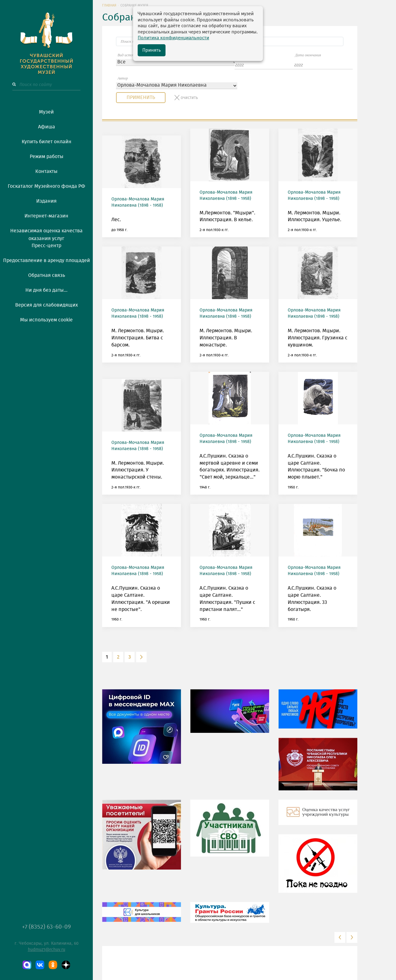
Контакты (46, 171)
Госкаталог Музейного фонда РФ (46, 186)
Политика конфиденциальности (173, 38)
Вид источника (129, 55)
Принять (152, 50)
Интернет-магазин (46, 216)
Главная (109, 5)
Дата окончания (308, 55)
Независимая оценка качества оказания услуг (46, 234)
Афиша (47, 127)
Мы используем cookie (46, 320)
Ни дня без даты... (46, 290)
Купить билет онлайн (47, 142)
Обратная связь (47, 275)
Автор (123, 78)
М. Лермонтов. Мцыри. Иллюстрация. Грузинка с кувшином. (318, 338)
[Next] (141, 657)
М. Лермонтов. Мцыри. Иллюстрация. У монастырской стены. (138, 470)
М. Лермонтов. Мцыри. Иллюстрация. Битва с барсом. (138, 338)
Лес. (116, 220)
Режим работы (47, 157)
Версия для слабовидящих (47, 305)
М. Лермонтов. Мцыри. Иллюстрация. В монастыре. (226, 338)
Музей (46, 112)
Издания (46, 201)
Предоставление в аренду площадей (47, 260)
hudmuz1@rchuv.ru (47, 950)
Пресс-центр (46, 246)
